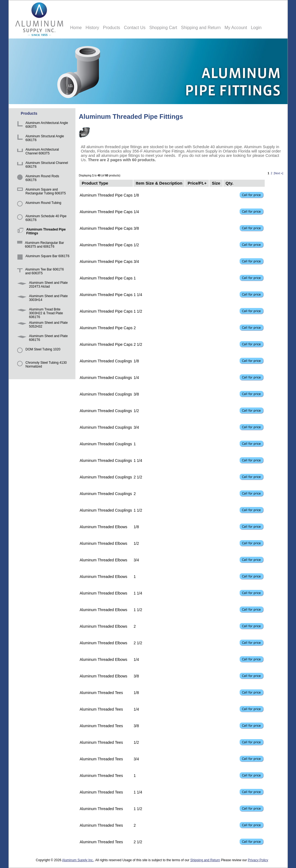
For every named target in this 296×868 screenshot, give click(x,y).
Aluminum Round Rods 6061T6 (37, 179)
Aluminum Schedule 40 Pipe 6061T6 (41, 219)
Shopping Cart (163, 28)
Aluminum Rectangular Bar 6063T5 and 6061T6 (40, 245)
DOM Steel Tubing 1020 (38, 352)
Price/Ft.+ (197, 183)
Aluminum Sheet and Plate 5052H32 (42, 325)
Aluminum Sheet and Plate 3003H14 (42, 299)
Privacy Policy (258, 860)
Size (216, 183)
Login (256, 28)
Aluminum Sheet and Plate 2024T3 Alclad (42, 285)
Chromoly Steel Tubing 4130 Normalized (41, 365)
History (92, 28)
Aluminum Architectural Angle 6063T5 (42, 125)
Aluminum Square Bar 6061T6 (42, 259)
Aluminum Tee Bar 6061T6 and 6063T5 (40, 272)
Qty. (229, 183)
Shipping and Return (201, 28)
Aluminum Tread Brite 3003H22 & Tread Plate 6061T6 (39, 312)
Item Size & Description (159, 183)
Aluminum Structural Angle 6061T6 (40, 139)
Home (76, 28)
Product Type (95, 183)
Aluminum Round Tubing (38, 205)
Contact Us (135, 28)
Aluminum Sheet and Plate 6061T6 (42, 339)
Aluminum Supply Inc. (78, 860)
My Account (236, 28)
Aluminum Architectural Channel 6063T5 (37, 152)
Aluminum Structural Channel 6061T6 (42, 165)
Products (112, 28)
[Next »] (278, 173)
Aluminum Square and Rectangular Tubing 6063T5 (41, 192)
